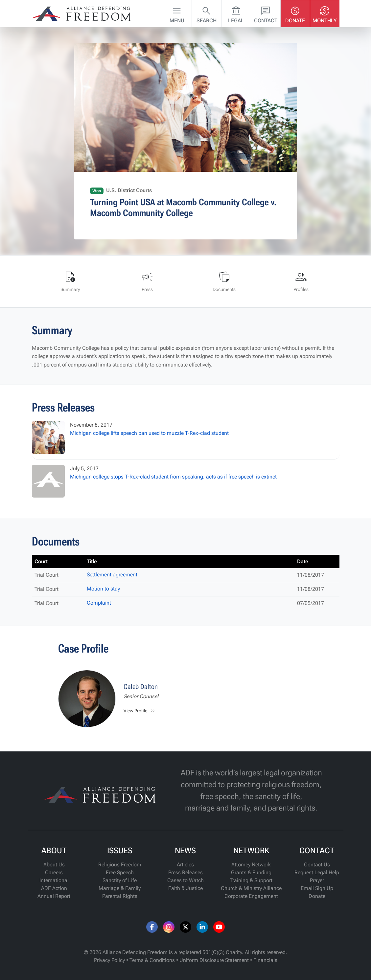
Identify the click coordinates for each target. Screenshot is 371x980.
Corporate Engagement (251, 896)
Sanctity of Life (120, 880)
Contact (266, 13)
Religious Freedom (120, 865)
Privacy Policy (109, 960)
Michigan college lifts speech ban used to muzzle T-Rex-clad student (149, 433)
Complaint (99, 603)
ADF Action (54, 888)
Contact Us (317, 865)
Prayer (317, 880)
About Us (54, 865)
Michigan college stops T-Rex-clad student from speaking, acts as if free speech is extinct (173, 477)
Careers (54, 872)
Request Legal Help (317, 872)
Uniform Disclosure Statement (214, 960)
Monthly (325, 13)
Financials (265, 960)
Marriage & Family (120, 888)
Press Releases (186, 872)
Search (207, 13)
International (54, 880)
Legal (236, 13)
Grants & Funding (251, 872)
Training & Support (251, 880)
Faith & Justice (186, 888)
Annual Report (54, 896)
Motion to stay (103, 589)
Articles (185, 865)
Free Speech (120, 872)
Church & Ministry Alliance (251, 888)
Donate (295, 13)
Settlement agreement (112, 575)
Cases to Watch (186, 880)
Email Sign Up (317, 888)
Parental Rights (120, 896)
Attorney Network (251, 865)
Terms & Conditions (152, 960)
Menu (177, 13)
